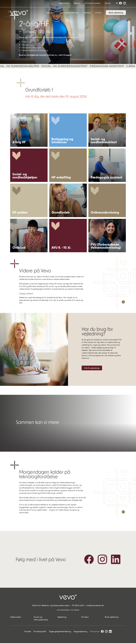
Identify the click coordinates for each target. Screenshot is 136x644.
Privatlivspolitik (40, 632)
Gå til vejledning (92, 369)
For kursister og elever (93, 3)
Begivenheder (64, 3)
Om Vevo (98, 13)
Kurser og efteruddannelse (69, 13)
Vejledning (87, 13)
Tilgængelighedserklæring (60, 632)
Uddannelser (51, 13)
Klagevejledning (80, 632)
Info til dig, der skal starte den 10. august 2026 (56, 96)
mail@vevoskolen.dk (95, 606)
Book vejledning (116, 13)
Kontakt (108, 3)
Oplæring (77, 3)
